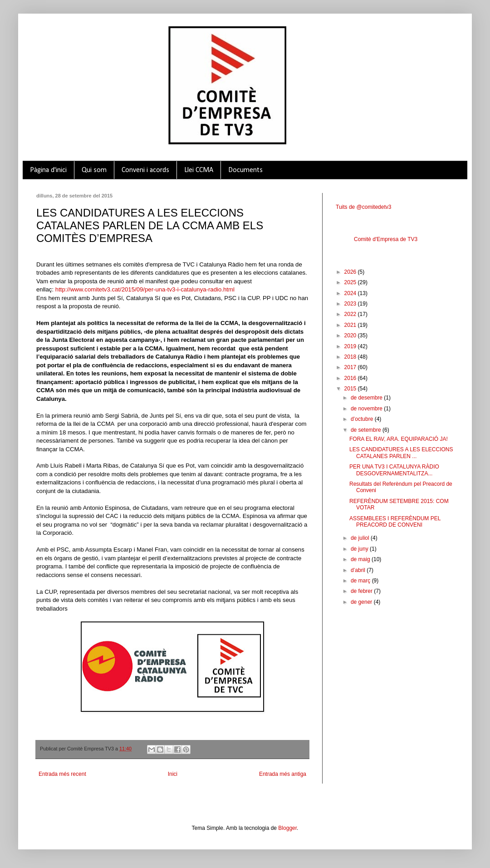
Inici (173, 774)
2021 (351, 325)
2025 (351, 282)
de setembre (367, 430)
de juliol (361, 538)
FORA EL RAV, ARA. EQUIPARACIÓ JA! (399, 439)
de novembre (367, 409)
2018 (351, 357)
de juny (360, 549)
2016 (351, 378)
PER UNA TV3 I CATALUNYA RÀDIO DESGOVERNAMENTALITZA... (394, 470)
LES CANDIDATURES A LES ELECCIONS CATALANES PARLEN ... (401, 453)
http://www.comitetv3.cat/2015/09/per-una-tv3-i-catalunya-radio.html (145, 289)
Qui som (94, 170)
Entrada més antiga (283, 774)
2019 (351, 346)
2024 (351, 293)
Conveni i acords (145, 170)
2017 (351, 367)
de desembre (367, 398)
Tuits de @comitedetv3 (363, 207)
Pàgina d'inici (48, 170)
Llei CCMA (199, 170)
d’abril (359, 570)
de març (361, 581)
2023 (351, 304)
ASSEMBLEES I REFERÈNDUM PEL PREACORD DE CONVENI (395, 522)
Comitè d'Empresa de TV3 (386, 239)
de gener (362, 602)
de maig (361, 559)
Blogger (287, 828)
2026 (351, 272)
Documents (245, 170)
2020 (351, 335)
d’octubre (363, 419)
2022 (351, 314)
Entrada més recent (62, 774)
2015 (351, 389)
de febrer (362, 591)
